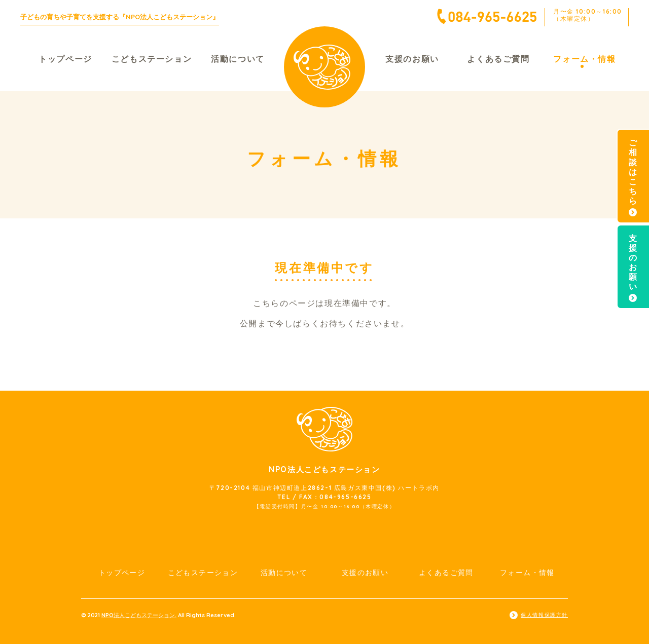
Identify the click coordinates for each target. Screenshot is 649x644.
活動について (238, 59)
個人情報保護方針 (544, 615)
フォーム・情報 (584, 59)
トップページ (65, 59)
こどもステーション (152, 59)
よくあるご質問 (498, 59)
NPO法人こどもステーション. (139, 615)
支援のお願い (412, 59)
